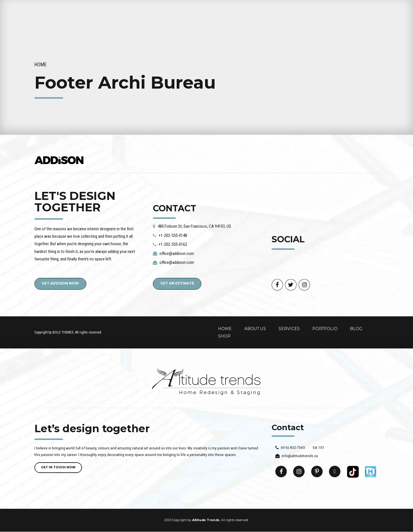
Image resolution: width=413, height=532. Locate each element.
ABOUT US (255, 329)
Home (40, 65)
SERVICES (289, 329)
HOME (225, 329)
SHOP (224, 336)
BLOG (356, 329)
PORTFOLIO (325, 329)
